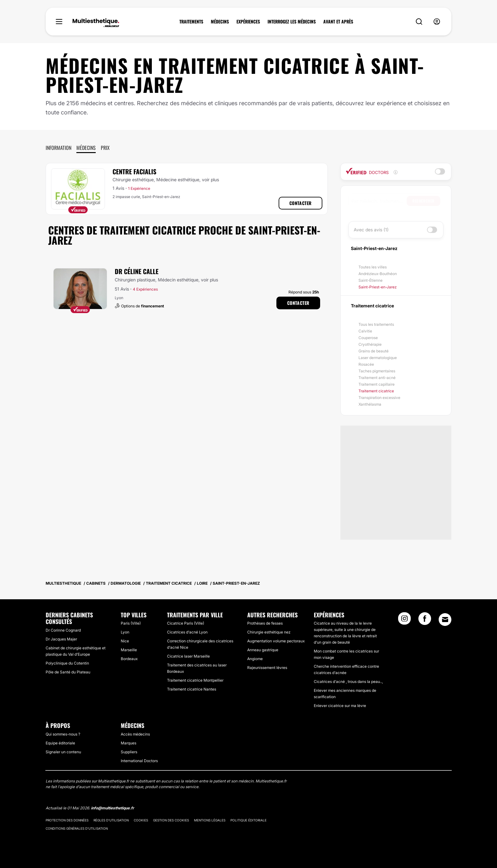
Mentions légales (210, 820)
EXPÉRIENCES (248, 22)
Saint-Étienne (371, 280)
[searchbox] (379, 201)
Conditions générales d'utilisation (77, 828)
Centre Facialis (134, 171)
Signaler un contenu (63, 752)
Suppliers (129, 752)
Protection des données (67, 820)
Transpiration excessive (379, 398)
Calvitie (365, 331)
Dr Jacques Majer (61, 639)
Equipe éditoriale (60, 743)
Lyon (125, 632)
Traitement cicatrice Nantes (192, 689)
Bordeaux (129, 659)
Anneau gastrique (263, 650)
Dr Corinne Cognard (63, 630)
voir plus (210, 180)
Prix (105, 148)
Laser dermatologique (378, 358)
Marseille (129, 650)
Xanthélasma (370, 404)
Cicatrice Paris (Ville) (186, 623)
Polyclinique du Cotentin (67, 663)
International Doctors (139, 761)
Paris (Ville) (131, 623)
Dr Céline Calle (137, 271)
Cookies (141, 820)
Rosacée (366, 364)
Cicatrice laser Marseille (188, 656)
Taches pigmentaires (377, 371)
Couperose (368, 338)
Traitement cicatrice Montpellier (195, 680)
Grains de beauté (374, 351)
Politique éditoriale (248, 820)
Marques (129, 743)
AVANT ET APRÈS (338, 22)
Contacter (300, 203)
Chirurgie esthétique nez (269, 632)
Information (58, 148)
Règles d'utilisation (111, 820)
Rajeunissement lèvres (267, 668)
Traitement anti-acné (377, 378)
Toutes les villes (373, 267)
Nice (125, 641)
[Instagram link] (404, 620)
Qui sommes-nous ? (63, 734)
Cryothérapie (370, 344)
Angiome (255, 659)
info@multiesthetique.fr (113, 808)
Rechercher (423, 201)
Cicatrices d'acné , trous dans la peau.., (348, 682)
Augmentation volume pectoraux (276, 641)
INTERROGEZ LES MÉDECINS (292, 22)
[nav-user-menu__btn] (437, 22)
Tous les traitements (376, 324)
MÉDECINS (220, 22)
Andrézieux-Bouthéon (378, 274)
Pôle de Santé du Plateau (68, 672)
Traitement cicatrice (376, 391)
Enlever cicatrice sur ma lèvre (340, 706)
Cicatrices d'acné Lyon (187, 632)
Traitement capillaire (377, 384)
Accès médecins (135, 734)
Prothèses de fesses (265, 623)
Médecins (86, 148)
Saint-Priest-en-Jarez (378, 287)
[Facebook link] (425, 620)
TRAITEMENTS (191, 22)
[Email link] (445, 620)
